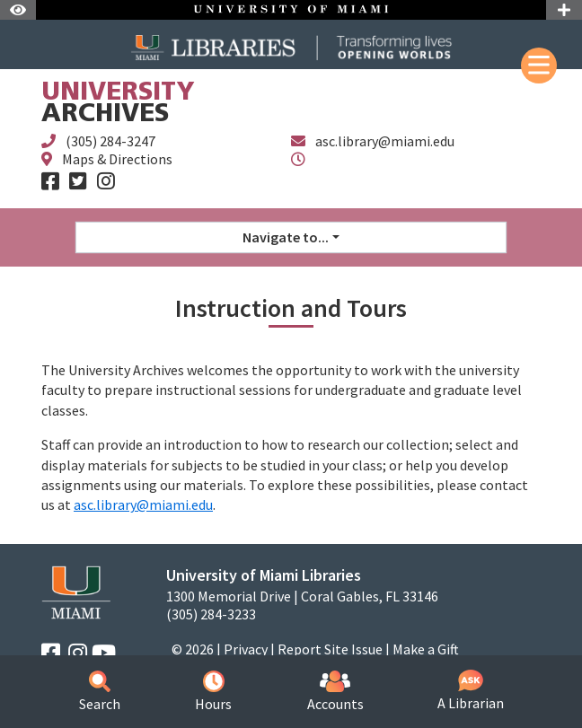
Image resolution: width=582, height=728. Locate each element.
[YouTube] (104, 653)
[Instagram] (106, 181)
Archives (118, 104)
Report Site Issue (330, 649)
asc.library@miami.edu (385, 141)
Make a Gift (426, 649)
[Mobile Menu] (539, 66)
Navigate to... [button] (286, 237)
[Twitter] (78, 181)
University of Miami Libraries (264, 575)
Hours (213, 692)
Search (100, 692)
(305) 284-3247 (110, 141)
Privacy (246, 649)
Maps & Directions (117, 159)
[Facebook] (50, 181)
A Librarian (471, 691)
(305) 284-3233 (211, 614)
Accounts (335, 692)
